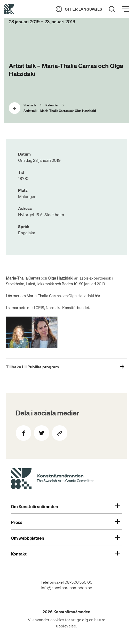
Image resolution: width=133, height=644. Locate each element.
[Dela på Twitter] (42, 433)
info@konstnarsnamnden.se (66, 588)
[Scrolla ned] (15, 108)
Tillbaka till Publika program (32, 367)
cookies (57, 620)
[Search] (112, 9)
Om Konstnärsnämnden (65, 507)
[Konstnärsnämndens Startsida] (53, 479)
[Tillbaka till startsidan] (9, 9)
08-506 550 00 (79, 582)
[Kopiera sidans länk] (60, 433)
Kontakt (65, 554)
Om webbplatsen (65, 538)
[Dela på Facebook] (24, 433)
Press (65, 522)
